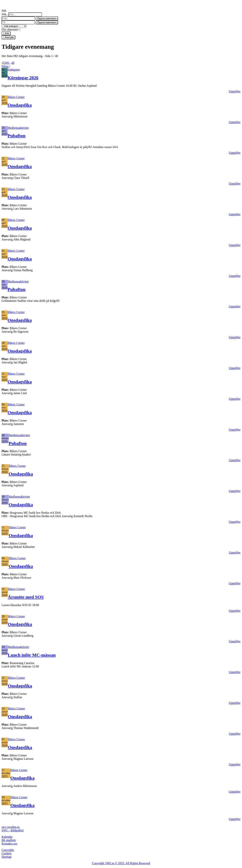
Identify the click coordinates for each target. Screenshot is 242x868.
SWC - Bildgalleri (12, 830)
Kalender (7, 837)
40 (13, 63)
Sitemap (6, 857)
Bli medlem (9, 840)
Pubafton (17, 136)
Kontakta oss (9, 844)
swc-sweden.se (11, 827)
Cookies (6, 853)
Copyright (8, 850)
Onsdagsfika (20, 105)
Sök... (5, 14)
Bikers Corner (16, 97)
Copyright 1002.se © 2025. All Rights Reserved (121, 863)
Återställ (8, 37)
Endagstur (14, 70)
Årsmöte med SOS (26, 597)
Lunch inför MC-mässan (32, 655)
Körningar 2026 (23, 78)
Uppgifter (235, 91)
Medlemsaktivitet (18, 128)
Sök (6, 33)
